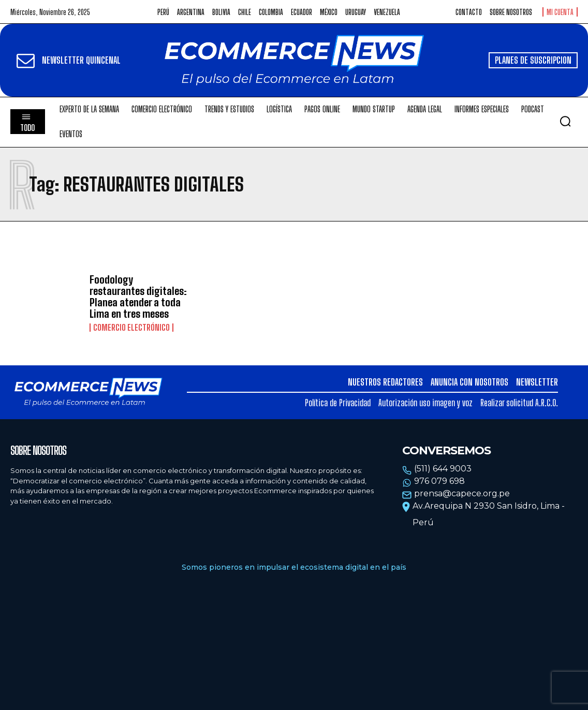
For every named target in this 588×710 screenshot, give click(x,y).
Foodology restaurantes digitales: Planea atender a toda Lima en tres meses (138, 297)
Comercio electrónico (131, 328)
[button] (565, 121)
